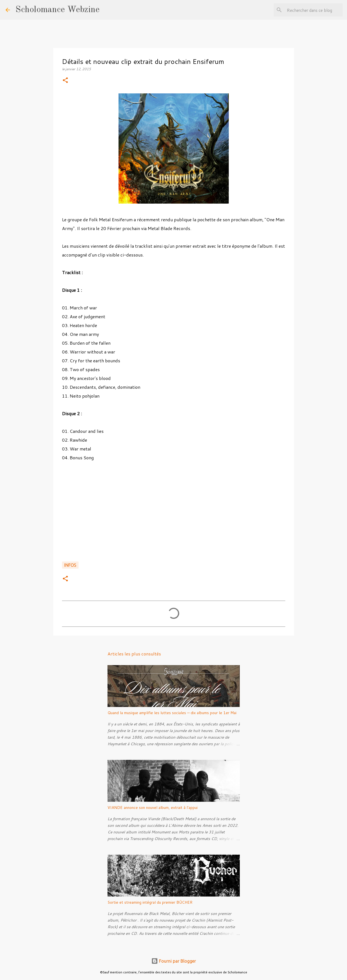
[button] (65, 81)
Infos (70, 565)
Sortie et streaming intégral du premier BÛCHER (150, 902)
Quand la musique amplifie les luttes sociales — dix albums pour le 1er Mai (172, 713)
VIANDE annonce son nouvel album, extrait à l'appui (153, 808)
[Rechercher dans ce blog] (314, 10)
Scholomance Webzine (57, 10)
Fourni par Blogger (174, 961)
